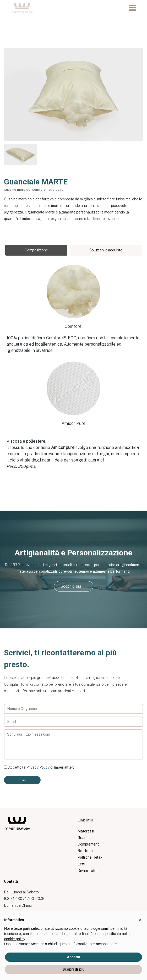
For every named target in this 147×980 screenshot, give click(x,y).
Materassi (86, 831)
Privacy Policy (38, 767)
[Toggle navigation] (132, 8)
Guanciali (85, 838)
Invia (22, 780)
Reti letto (85, 851)
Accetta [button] (73, 957)
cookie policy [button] (15, 939)
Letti (81, 864)
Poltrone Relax (90, 857)
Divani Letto (88, 871)
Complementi (89, 844)
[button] (140, 920)
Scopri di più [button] (73, 969)
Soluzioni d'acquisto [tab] (106, 250)
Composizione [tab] (36, 250)
